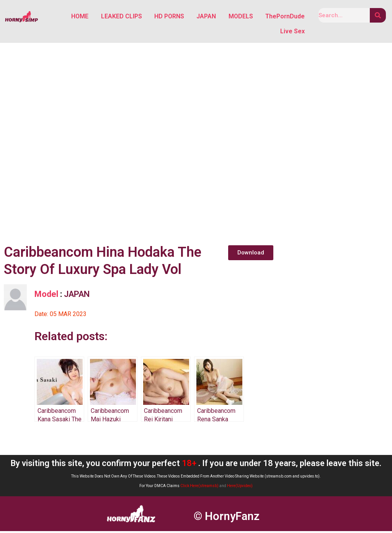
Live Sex (292, 33)
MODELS (241, 17)
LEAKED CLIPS (122, 17)
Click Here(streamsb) (199, 488)
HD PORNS (170, 17)
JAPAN (207, 17)
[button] (251, 255)
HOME (81, 17)
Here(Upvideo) (240, 488)
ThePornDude (285, 17)
